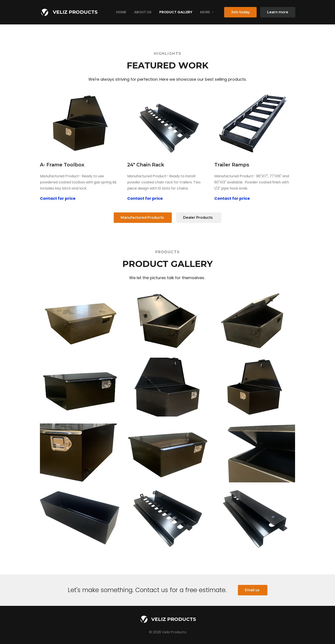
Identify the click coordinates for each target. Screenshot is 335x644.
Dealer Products (199, 218)
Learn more (278, 12)
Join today (240, 12)
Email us (253, 590)
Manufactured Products (143, 218)
